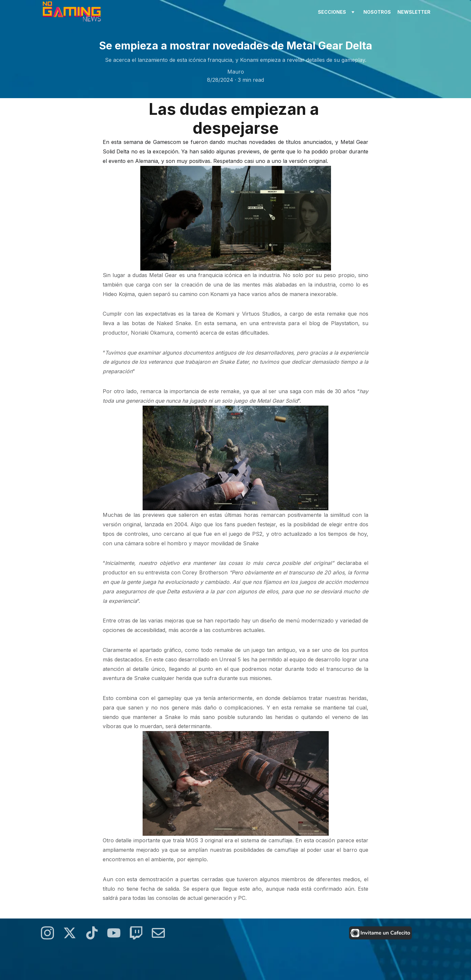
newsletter (414, 12)
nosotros (377, 12)
